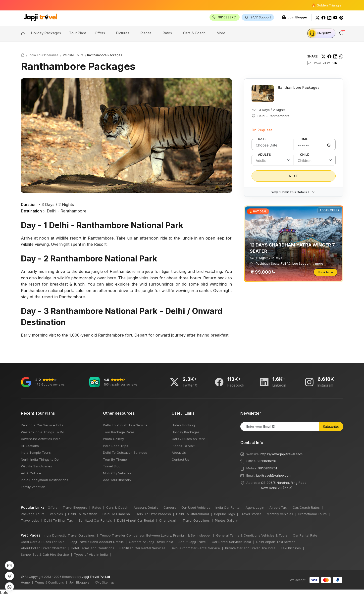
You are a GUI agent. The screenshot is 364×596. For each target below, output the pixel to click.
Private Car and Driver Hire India (250, 548)
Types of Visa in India (91, 554)
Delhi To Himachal (117, 514)
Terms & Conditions (50, 582)
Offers (100, 33)
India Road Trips (116, 446)
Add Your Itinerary (117, 480)
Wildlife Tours (73, 55)
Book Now (325, 272)
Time (304, 139)
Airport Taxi (278, 507)
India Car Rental (228, 507)
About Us (179, 452)
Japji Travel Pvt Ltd (96, 577)
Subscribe (331, 426)
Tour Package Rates (119, 432)
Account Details (146, 507)
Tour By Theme (115, 459)
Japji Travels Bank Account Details (97, 542)
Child (305, 155)
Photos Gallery (226, 520)
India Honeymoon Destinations (45, 480)
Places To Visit (183, 446)
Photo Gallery (113, 439)
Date (262, 139)
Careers (170, 507)
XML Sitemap (104, 582)
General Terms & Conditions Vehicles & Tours (252, 535)
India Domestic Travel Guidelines (69, 535)
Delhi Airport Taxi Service (276, 542)
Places (146, 33)
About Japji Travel (192, 542)
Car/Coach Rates (306, 507)
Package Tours (33, 514)
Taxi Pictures (291, 548)
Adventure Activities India (41, 439)
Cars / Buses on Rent (188, 439)
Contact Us (180, 459)
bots (182, 298)
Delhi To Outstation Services (125, 452)
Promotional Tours (312, 514)
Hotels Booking (183, 425)
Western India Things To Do (43, 432)
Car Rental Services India (231, 542)
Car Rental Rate (305, 535)
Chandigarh (168, 520)
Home (25, 582)
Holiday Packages (186, 432)
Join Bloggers (79, 582)
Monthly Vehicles (280, 514)
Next (293, 176)
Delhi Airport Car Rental (135, 520)
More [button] (221, 33)
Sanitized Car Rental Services (142, 548)
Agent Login (255, 507)
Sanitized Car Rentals (95, 520)
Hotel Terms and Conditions (93, 548)
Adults (265, 155)
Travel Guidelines (196, 520)
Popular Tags (225, 514)
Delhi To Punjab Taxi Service (125, 425)
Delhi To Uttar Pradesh (153, 514)
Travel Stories (251, 514)
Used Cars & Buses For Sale (43, 542)
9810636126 (267, 461)
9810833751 (268, 468)
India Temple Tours (36, 452)
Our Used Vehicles (196, 507)
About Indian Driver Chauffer (43, 548)
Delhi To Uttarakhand (193, 514)
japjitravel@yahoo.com (274, 475)
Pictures (123, 33)
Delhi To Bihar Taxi (59, 520)
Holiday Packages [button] (46, 33)
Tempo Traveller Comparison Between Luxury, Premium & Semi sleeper (156, 535)
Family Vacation (33, 487)
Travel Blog (112, 466)
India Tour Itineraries (44, 55)
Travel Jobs (30, 520)
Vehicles (56, 514)
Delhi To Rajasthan (83, 514)
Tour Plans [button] (78, 33)
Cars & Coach (194, 33)
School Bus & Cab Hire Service (45, 554)
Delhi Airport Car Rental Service (195, 548)
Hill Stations (30, 446)
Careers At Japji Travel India (151, 542)
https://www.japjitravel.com (282, 454)
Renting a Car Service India (42, 425)
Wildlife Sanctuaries (36, 466)
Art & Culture (31, 473)
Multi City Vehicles (117, 473)
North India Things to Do (40, 459)
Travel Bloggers (75, 507)
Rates (167, 33)
